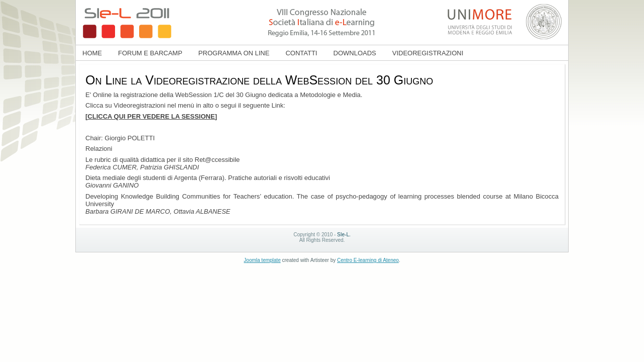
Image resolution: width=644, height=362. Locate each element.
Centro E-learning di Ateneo (368, 260)
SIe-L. (344, 235)
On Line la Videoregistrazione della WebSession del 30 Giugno (259, 80)
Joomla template (262, 260)
